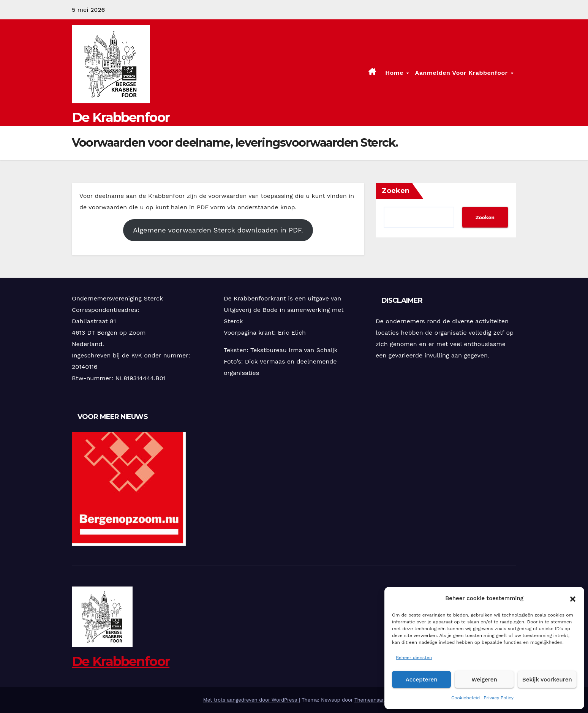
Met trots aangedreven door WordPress (251, 700)
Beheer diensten (414, 658)
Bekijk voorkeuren (547, 680)
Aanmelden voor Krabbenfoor (462, 73)
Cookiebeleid (465, 698)
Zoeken (396, 191)
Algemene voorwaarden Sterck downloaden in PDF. (218, 230)
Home (395, 73)
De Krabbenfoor (121, 117)
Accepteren (422, 680)
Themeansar (369, 700)
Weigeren (484, 680)
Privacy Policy (499, 698)
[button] (573, 598)
